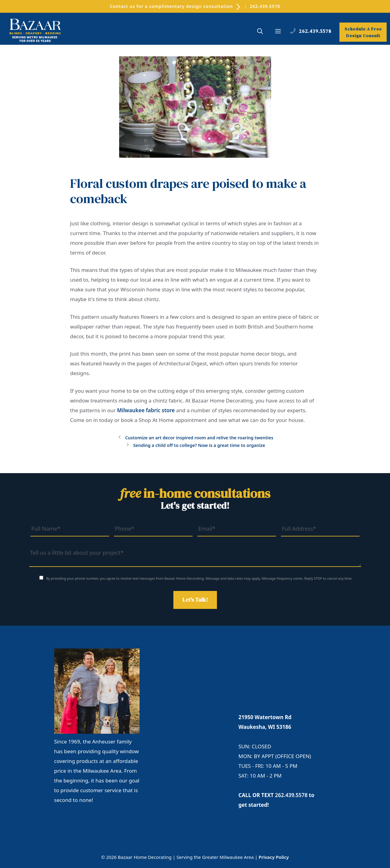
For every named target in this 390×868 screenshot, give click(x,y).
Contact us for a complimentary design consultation (176, 6)
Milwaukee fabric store (146, 410)
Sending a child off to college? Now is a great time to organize (199, 445)
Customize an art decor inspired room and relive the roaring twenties (199, 438)
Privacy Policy (274, 857)
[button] (260, 32)
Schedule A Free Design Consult (363, 32)
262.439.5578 (265, 6)
